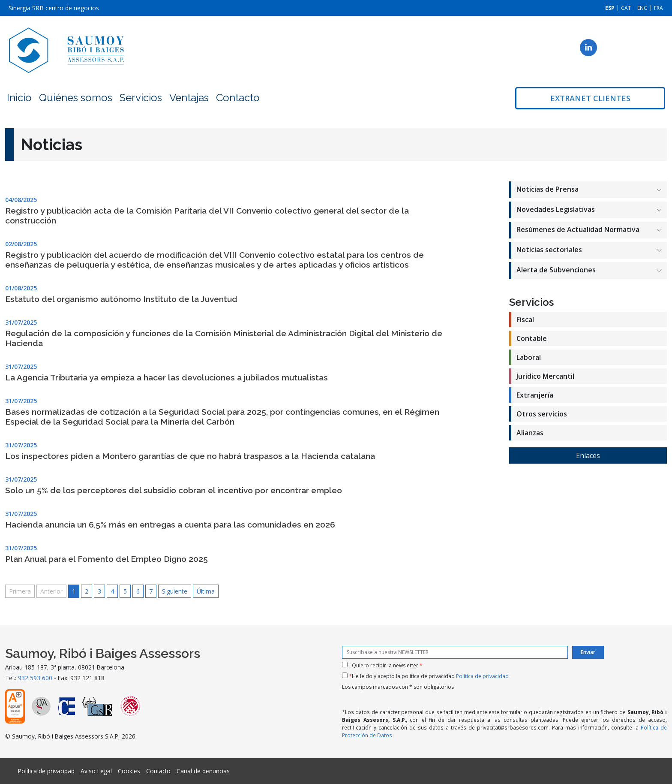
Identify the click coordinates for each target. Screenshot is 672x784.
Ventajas (189, 98)
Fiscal (525, 320)
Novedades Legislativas (556, 209)
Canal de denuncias (203, 771)
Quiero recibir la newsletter (387, 665)
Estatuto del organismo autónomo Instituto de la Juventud (121, 299)
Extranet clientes (590, 98)
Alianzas (530, 433)
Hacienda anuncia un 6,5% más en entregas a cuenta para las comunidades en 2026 (170, 525)
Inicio (19, 98)
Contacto (238, 98)
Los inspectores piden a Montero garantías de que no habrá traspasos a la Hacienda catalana (190, 456)
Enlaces (588, 455)
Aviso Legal (96, 771)
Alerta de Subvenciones (556, 270)
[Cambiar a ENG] (642, 8)
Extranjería (535, 395)
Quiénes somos (76, 98)
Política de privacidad (482, 676)
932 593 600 (35, 678)
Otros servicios (542, 414)
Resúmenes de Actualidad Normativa (578, 229)
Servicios (141, 98)
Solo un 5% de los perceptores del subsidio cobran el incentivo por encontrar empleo (174, 490)
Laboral (529, 357)
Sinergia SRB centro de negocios (54, 8)
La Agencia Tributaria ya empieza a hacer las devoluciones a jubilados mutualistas (166, 377)
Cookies (129, 771)
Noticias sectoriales (549, 250)
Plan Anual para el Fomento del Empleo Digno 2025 (106, 559)
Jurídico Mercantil (545, 376)
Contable (532, 338)
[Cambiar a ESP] (610, 8)
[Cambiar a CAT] (626, 8)
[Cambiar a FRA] (658, 8)
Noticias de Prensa (547, 189)
